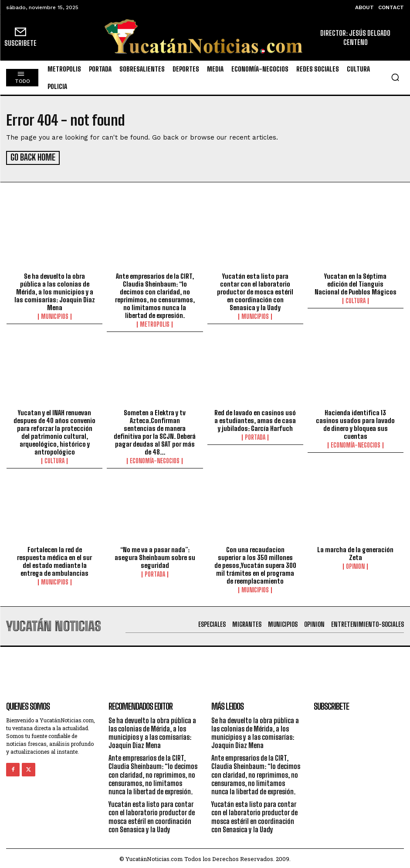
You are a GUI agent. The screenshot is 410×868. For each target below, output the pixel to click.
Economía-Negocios (155, 460)
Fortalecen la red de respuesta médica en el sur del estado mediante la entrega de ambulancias (54, 560)
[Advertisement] (205, 665)
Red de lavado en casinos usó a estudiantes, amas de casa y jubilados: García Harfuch (255, 419)
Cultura (356, 300)
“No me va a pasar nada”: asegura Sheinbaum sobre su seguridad (155, 556)
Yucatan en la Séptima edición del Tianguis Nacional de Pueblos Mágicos (356, 283)
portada (255, 436)
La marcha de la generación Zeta (355, 552)
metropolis (155, 323)
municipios (55, 315)
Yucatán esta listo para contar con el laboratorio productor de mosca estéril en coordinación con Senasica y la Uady (255, 290)
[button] (395, 77)
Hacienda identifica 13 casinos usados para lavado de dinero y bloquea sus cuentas (355, 423)
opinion (355, 565)
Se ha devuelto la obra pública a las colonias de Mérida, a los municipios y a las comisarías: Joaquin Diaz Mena (55, 290)
